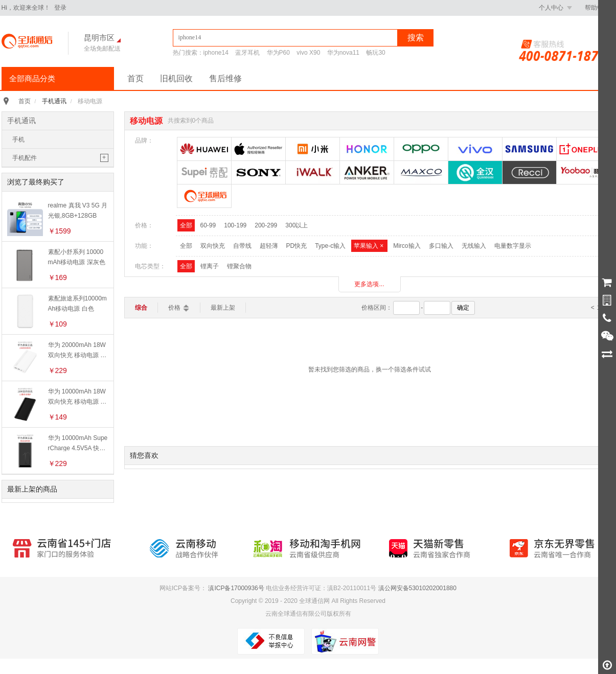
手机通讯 (54, 101)
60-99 (208, 225)
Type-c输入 (330, 246)
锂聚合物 (239, 266)
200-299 (266, 225)
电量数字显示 (513, 246)
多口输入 (441, 246)
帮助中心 (597, 8)
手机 (18, 140)
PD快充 (297, 246)
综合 (141, 308)
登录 (60, 8)
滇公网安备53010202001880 (417, 588)
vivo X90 (308, 53)
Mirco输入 (407, 246)
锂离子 (210, 266)
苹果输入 (369, 246)
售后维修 (225, 78)
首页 (135, 78)
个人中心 (555, 8)
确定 (463, 308)
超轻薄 (269, 246)
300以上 (296, 225)
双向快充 (213, 246)
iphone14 (216, 53)
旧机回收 (176, 78)
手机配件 (25, 158)
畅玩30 (375, 53)
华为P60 (278, 53)
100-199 (235, 225)
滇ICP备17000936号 (236, 588)
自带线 (242, 246)
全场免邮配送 (102, 49)
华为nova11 (343, 53)
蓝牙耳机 (247, 53)
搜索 (416, 38)
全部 (186, 225)
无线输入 (474, 246)
